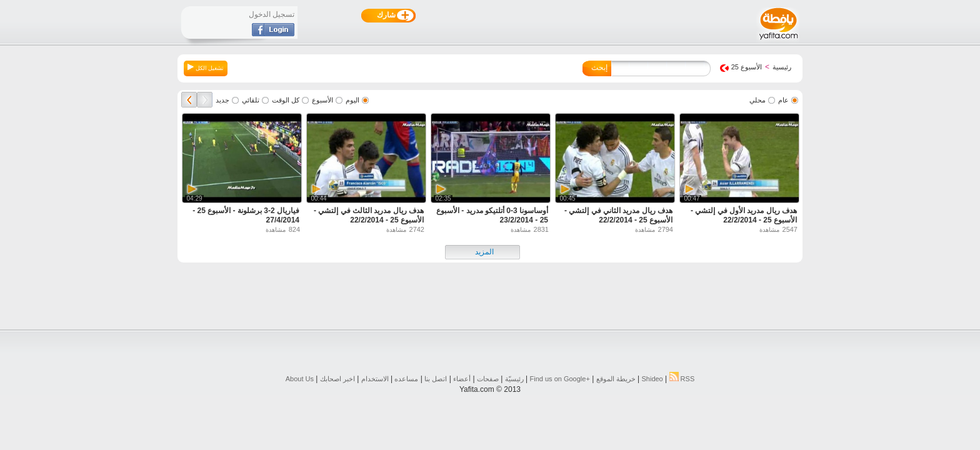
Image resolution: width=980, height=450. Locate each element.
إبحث (599, 67)
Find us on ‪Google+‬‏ (560, 379)
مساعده (406, 379)
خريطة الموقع (616, 379)
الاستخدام (375, 379)
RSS (682, 379)
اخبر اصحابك (337, 379)
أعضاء (462, 379)
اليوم (352, 100)
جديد (222, 100)
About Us (300, 379)
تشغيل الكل (206, 67)
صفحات (488, 379)
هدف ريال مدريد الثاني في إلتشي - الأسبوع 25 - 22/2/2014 (618, 215)
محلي (757, 100)
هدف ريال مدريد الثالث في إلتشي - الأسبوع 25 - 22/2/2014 (369, 215)
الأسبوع (322, 100)
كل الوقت (286, 100)
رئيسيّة (514, 379)
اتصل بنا (436, 379)
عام (783, 100)
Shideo (652, 379)
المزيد (484, 252)
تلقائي (251, 100)
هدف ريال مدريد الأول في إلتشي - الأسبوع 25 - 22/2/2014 (744, 215)
